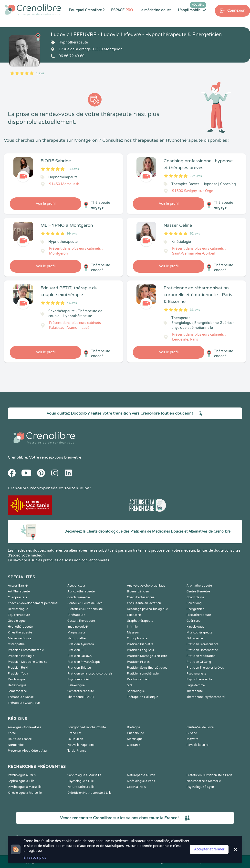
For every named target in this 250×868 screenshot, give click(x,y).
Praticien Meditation (201, 656)
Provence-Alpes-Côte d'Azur (28, 751)
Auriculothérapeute (81, 591)
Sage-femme (196, 685)
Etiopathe (134, 615)
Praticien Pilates (138, 662)
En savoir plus (35, 858)
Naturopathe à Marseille (204, 781)
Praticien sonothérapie (143, 674)
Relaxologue (76, 685)
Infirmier (133, 627)
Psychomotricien (79, 679)
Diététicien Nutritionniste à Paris (209, 775)
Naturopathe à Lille (81, 787)
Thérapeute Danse (21, 697)
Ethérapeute (76, 615)
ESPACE (122, 10)
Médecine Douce (20, 638)
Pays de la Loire (198, 745)
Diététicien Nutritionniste (85, 609)
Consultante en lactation (144, 603)
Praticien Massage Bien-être (147, 656)
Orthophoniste (137, 638)
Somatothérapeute (81, 691)
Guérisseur (194, 621)
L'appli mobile (192, 10)
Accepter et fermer (209, 849)
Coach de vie (195, 597)
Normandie (16, 745)
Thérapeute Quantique (24, 703)
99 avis (72, 234)
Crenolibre (17, 457)
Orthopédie (195, 638)
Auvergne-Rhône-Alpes (24, 727)
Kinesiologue (195, 627)
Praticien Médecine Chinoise (28, 662)
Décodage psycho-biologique (147, 609)
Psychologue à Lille (81, 781)
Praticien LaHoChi (80, 656)
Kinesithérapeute (20, 632)
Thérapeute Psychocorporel (206, 697)
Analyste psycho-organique (146, 586)
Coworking (194, 603)
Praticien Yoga (18, 674)
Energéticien (195, 609)
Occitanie (134, 745)
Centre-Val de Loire (200, 727)
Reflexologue (17, 685)
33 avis (195, 310)
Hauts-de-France (20, 739)
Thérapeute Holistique (143, 697)
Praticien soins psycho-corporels (90, 674)
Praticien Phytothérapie (84, 662)
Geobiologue (17, 621)
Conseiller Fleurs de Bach (85, 603)
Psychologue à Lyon (200, 787)
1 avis (40, 73)
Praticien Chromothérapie (26, 650)
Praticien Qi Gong (199, 662)
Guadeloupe (135, 733)
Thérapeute (195, 691)
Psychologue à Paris (22, 775)
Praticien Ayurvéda (81, 644)
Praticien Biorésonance (203, 644)
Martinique (135, 739)
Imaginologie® (78, 627)
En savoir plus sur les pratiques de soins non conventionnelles (58, 560)
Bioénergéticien (138, 591)
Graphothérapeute (140, 621)
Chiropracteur (18, 597)
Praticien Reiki (18, 668)
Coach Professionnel (141, 597)
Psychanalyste (196, 674)
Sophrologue (136, 691)
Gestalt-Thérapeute (81, 621)
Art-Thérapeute (19, 591)
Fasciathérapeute (199, 615)
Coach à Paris (136, 787)
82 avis (195, 234)
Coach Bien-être (79, 597)
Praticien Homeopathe (202, 650)
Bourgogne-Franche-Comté (87, 727)
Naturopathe (77, 638)
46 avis (72, 303)
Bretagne (134, 727)
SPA (130, 685)
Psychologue (17, 679)
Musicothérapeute (199, 632)
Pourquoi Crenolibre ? (87, 10)
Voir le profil (46, 204)
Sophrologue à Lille (21, 781)
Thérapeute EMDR (81, 697)
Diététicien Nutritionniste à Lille (89, 793)
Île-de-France (77, 751)
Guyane (192, 733)
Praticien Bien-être (140, 644)
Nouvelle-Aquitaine (81, 745)
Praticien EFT (77, 650)
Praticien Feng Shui (140, 650)
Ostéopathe (16, 644)
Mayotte (193, 739)
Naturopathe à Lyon (141, 775)
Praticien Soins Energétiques (147, 668)
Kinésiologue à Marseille (25, 793)
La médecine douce (155, 10)
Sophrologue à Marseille (84, 775)
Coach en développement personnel (33, 603)
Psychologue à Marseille (25, 787)
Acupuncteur (76, 586)
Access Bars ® (18, 586)
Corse (12, 733)
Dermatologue (18, 609)
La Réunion (75, 739)
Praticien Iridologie (21, 656)
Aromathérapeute (199, 586)
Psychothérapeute (199, 679)
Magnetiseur (76, 632)
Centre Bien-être (198, 591)
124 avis (196, 176)
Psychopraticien (138, 679)
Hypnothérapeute (20, 627)
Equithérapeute (19, 615)
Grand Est (74, 733)
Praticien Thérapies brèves (205, 668)
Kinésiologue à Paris (141, 781)
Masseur (133, 632)
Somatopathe (17, 691)
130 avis (73, 169)
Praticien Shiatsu (79, 668)
